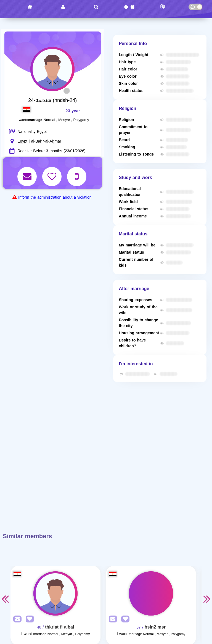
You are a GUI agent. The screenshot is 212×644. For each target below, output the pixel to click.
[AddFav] (28, 619)
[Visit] (55, 593)
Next (207, 599)
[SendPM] (16, 619)
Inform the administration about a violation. (55, 197)
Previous (5, 599)
